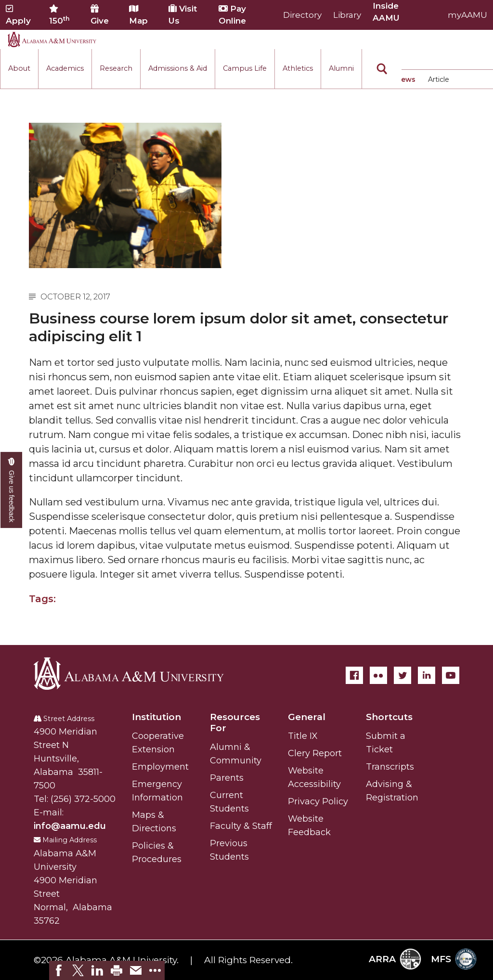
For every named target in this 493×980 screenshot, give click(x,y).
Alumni (341, 68)
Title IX (303, 736)
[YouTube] (451, 675)
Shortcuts (389, 717)
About (19, 68)
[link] (59, 970)
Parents (227, 778)
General (307, 717)
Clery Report (315, 753)
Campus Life (245, 68)
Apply (18, 15)
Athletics (298, 68)
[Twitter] (402, 675)
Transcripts (390, 767)
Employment (160, 767)
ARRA (395, 959)
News (406, 79)
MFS (454, 959)
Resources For (235, 722)
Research (116, 68)
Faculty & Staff (241, 826)
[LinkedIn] (427, 675)
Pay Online (232, 15)
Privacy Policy (318, 801)
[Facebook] (354, 675)
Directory (302, 15)
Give (100, 15)
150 (59, 15)
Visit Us (183, 15)
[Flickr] (378, 675)
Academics (65, 68)
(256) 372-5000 (83, 799)
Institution (156, 717)
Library (347, 15)
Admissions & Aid (178, 68)
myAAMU (467, 15)
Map (138, 15)
